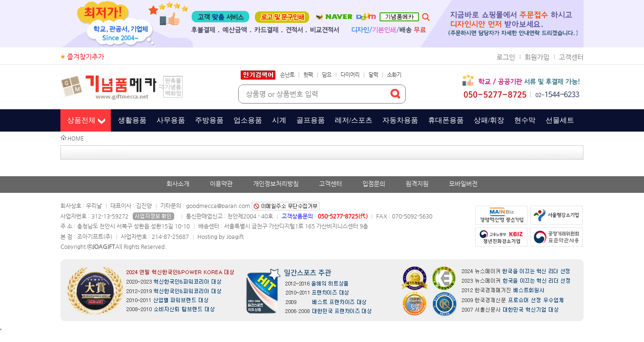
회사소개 (178, 184)
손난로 (287, 75)
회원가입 (537, 57)
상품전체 (81, 120)
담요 (327, 75)
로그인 (506, 57)
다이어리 (350, 75)
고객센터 (571, 57)
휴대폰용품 (446, 120)
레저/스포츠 (354, 120)
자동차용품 (400, 120)
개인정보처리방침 (276, 184)
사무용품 (171, 120)
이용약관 (221, 184)
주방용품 (209, 120)
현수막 (525, 120)
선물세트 (560, 120)
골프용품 (311, 120)
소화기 (394, 75)
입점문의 (374, 184)
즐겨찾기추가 (86, 57)
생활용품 (132, 120)
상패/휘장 (489, 120)
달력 (373, 75)
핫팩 (308, 75)
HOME (76, 138)
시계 (279, 120)
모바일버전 (463, 184)
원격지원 (417, 184)
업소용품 (248, 120)
